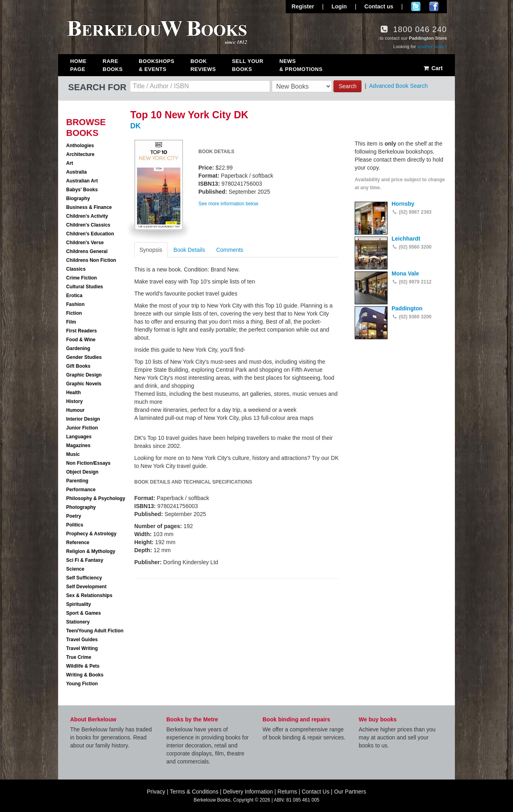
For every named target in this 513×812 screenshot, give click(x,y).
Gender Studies (84, 357)
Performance (81, 490)
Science (75, 569)
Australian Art (82, 181)
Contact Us (316, 792)
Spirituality (79, 604)
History (74, 401)
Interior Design (83, 419)
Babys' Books (82, 190)
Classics (76, 269)
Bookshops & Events (157, 65)
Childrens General (87, 251)
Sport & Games (84, 613)
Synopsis (151, 250)
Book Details (189, 250)
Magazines (78, 445)
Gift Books (78, 366)
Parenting (77, 481)
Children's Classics (88, 225)
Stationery (78, 622)
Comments (230, 250)
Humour (75, 410)
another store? (432, 47)
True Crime (79, 657)
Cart (433, 68)
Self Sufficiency (84, 578)
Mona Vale (405, 273)
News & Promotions (301, 65)
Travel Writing (82, 648)
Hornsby (403, 204)
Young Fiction (82, 684)
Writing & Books (85, 675)
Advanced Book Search (398, 86)
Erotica (74, 296)
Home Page (78, 65)
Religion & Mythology (91, 551)
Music (73, 454)
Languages (79, 437)
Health (74, 393)
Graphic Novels (84, 384)
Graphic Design (84, 375)
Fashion (75, 304)
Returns (287, 792)
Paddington (407, 308)
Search (347, 86)
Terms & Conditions (194, 792)
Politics (75, 525)
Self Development (86, 587)
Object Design (82, 472)
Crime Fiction (82, 278)
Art (70, 163)
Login (339, 6)
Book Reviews (203, 65)
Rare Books (113, 65)
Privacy (156, 792)
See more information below (228, 204)
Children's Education (90, 234)
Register (303, 6)
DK (135, 126)
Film (71, 322)
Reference (78, 543)
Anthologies (80, 146)
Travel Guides (82, 640)
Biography (78, 198)
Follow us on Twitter (416, 6)
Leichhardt (406, 239)
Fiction (74, 313)
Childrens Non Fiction (91, 260)
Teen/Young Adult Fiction (95, 631)
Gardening (78, 348)
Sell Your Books (248, 65)
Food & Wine (81, 340)
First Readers (82, 331)
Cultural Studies (85, 287)
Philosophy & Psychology (96, 498)
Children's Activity (87, 216)
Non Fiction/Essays (88, 463)
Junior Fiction (82, 428)
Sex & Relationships (89, 595)
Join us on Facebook (434, 6)
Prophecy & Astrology (91, 534)
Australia (76, 172)
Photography (81, 507)
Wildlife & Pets (83, 666)
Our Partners (350, 792)
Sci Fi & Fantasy (85, 560)
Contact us (379, 6)
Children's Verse (85, 243)
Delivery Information (248, 792)
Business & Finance (89, 207)
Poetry (74, 516)
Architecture (80, 154)
